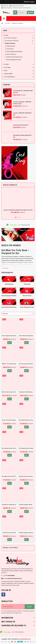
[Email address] (13, 607)
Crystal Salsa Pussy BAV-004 (21, 125)
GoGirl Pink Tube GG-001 (9, 533)
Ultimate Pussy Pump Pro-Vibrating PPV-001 (27, 476)
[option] (18, 202)
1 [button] (16, 217)
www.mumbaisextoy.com (24, 639)
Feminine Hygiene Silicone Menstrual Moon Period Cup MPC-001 (27, 533)
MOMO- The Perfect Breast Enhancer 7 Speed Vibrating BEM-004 (10, 364)
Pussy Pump (27, 284)
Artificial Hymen (9, 284)
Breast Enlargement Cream (27, 307)
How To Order (17, 8)
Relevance (5, 314)
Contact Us (27, 8)
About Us (5, 6)
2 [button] (18, 217)
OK (30, 607)
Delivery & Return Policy (16, 6)
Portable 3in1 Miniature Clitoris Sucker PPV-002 (10, 505)
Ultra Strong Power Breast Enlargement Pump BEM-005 (27, 364)
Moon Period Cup (27, 296)
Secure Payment (7, 8)
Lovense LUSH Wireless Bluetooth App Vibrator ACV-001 (18, 210)
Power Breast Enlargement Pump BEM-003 (27, 336)
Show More (6, 268)
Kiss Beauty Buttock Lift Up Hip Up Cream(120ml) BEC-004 (10, 448)
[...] (6, 573)
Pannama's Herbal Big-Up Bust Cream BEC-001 (27, 392)
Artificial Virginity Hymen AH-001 (27, 505)
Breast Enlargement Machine (9, 296)
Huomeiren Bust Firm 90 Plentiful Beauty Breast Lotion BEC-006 (10, 476)
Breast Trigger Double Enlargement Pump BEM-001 (10, 336)
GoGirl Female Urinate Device (9, 307)
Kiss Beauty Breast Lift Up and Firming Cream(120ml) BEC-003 (27, 420)
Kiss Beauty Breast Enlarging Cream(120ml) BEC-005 (27, 448)
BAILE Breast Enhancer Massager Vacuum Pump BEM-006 (10, 392)
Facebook (3, 594)
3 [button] (20, 217)
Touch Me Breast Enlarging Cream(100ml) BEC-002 (10, 420)
